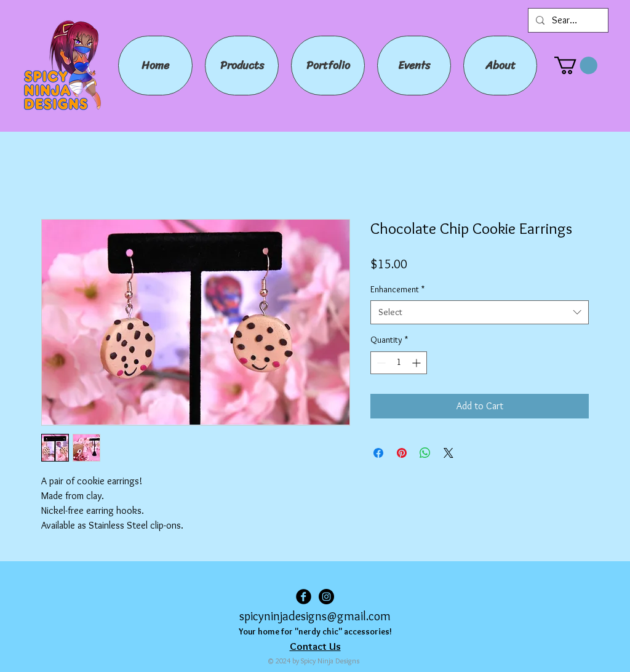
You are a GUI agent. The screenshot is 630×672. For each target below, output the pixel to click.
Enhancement (397, 289)
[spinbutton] (399, 363)
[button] (576, 66)
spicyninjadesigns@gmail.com (315, 616)
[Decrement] (380, 363)
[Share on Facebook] (378, 453)
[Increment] (417, 363)
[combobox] (480, 312)
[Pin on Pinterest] (402, 453)
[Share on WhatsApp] (425, 453)
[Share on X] (449, 453)
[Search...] (567, 20)
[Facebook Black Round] (304, 597)
